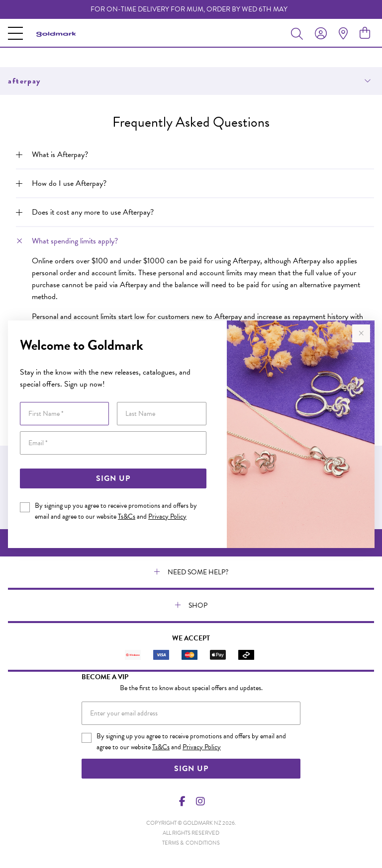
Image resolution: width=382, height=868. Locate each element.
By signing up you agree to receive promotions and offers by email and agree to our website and (116, 511)
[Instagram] (200, 801)
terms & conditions (191, 843)
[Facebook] (183, 801)
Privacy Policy (167, 516)
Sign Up (113, 478)
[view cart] (365, 33)
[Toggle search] (299, 33)
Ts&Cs (127, 516)
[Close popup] (361, 333)
